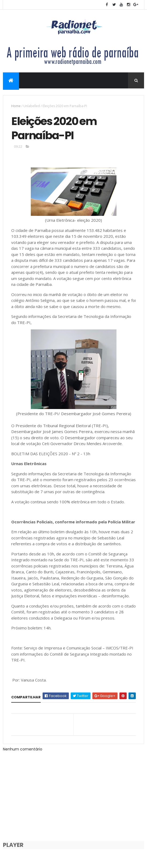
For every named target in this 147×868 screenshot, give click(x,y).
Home (16, 106)
